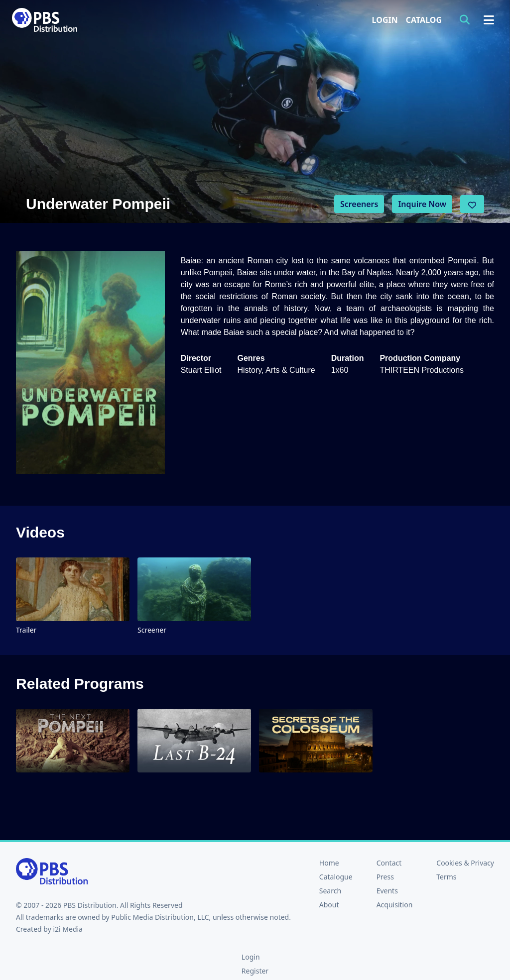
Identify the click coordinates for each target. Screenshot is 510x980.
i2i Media (68, 929)
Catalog (424, 20)
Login (385, 20)
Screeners (359, 204)
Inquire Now (422, 204)
